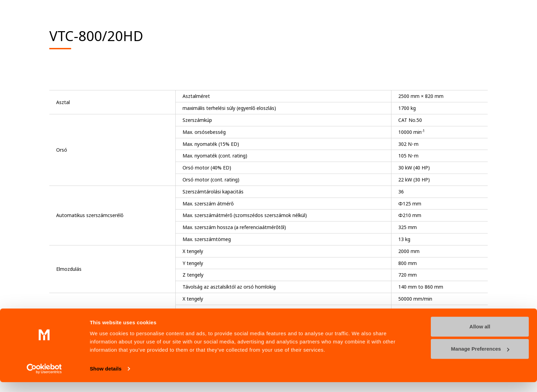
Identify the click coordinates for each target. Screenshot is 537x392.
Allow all (480, 336)
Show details (106, 378)
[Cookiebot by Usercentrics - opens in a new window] (44, 379)
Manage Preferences (480, 359)
